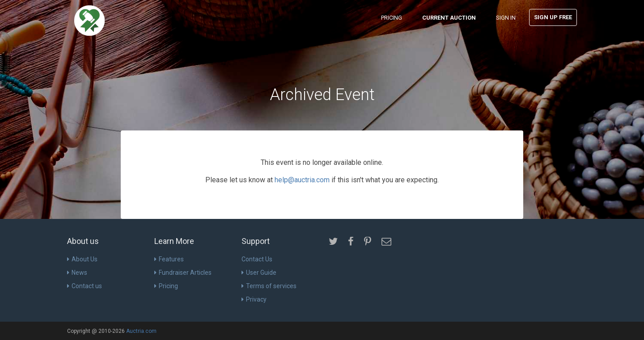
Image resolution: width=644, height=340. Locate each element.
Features (169, 259)
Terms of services (269, 286)
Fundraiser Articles (183, 273)
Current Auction (449, 18)
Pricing (392, 18)
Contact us (85, 286)
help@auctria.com (302, 180)
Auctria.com (141, 331)
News (77, 273)
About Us (82, 259)
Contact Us (257, 259)
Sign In (506, 18)
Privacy (254, 299)
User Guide (259, 273)
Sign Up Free (553, 17)
